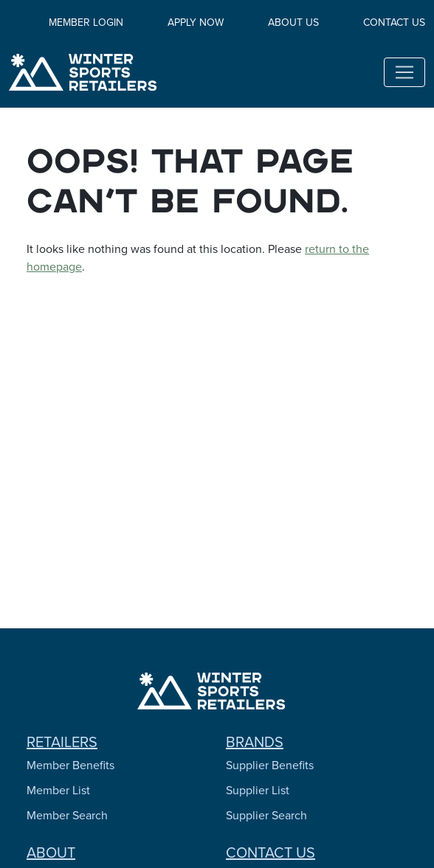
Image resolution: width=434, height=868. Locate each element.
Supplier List (258, 790)
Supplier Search (266, 815)
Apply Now (196, 22)
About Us (293, 22)
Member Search (67, 815)
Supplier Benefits (270, 765)
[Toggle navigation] (404, 72)
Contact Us (394, 22)
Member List (58, 790)
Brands (255, 742)
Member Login (86, 22)
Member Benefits (70, 765)
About (51, 853)
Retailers (62, 742)
